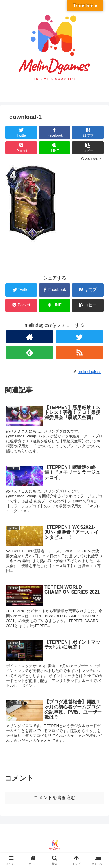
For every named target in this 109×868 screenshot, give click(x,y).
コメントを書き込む (55, 798)
